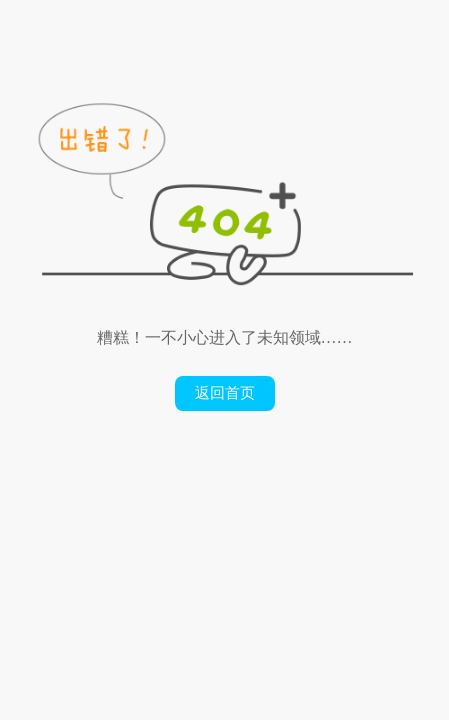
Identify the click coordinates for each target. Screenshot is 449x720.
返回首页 (225, 393)
